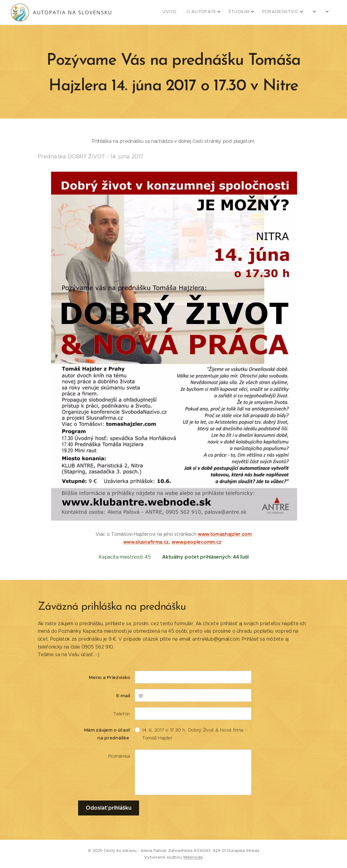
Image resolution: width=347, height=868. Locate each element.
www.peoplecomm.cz (196, 542)
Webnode (193, 857)
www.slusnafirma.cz (146, 542)
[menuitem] (264, 12)
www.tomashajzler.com (225, 534)
